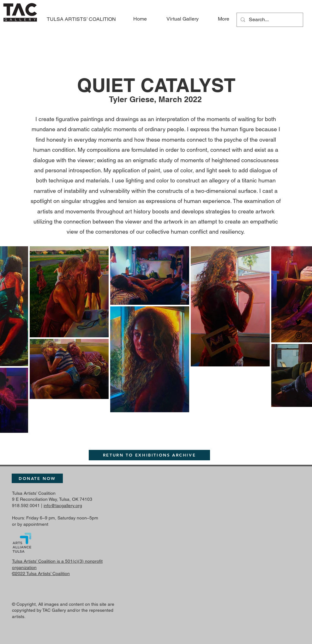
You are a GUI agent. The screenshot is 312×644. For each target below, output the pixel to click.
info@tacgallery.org (63, 506)
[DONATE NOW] (37, 478)
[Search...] (269, 20)
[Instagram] (299, 335)
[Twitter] (299, 322)
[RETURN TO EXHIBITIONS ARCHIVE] (149, 455)
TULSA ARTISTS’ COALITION (81, 19)
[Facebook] (299, 309)
